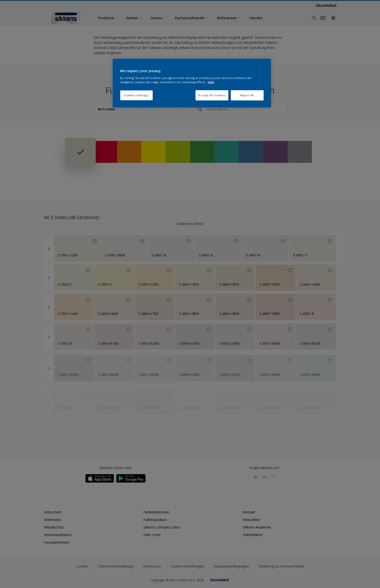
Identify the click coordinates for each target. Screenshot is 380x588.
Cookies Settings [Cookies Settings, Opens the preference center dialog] (136, 95)
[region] (192, 83)
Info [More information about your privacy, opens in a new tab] (211, 82)
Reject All (247, 95)
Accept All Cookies (212, 95)
